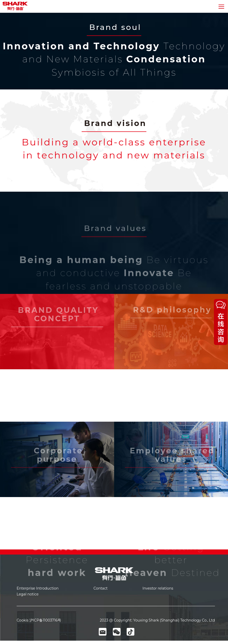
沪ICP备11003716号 (45, 620)
